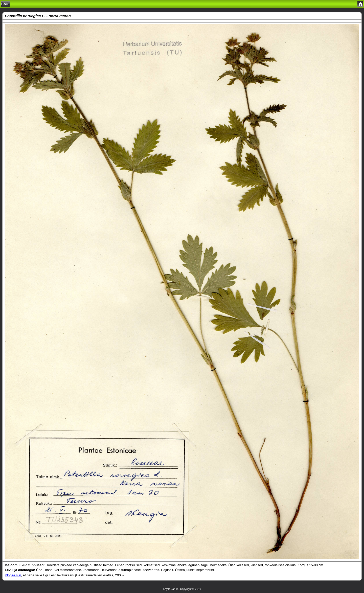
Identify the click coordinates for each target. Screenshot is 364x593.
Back (5, 4)
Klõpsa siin (13, 575)
